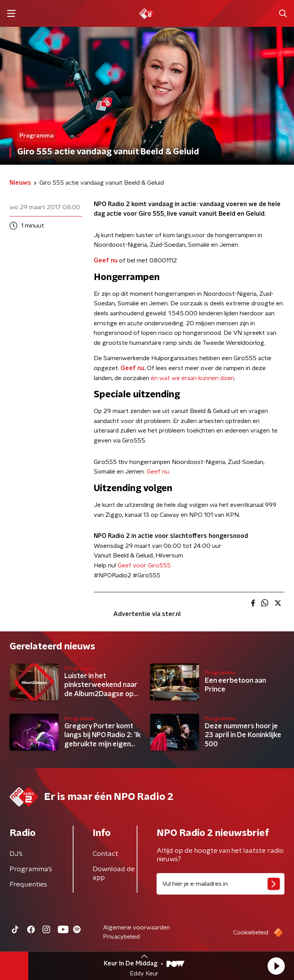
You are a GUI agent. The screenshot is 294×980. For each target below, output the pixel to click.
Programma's (31, 869)
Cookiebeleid (251, 932)
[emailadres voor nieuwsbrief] (220, 884)
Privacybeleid (121, 937)
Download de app (114, 873)
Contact (105, 854)
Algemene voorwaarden (136, 928)
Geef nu (106, 261)
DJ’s (16, 854)
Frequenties (28, 885)
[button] (276, 966)
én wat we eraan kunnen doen (193, 378)
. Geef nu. (157, 472)
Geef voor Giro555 (144, 565)
